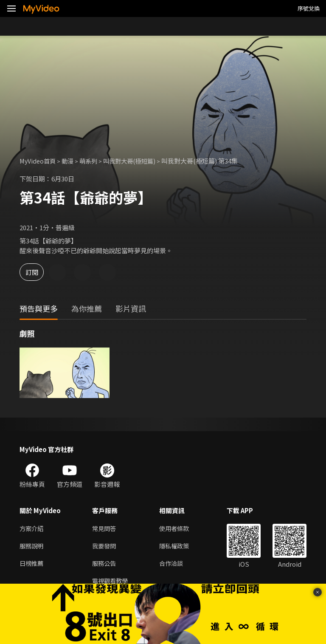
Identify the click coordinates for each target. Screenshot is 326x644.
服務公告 (105, 564)
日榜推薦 (32, 564)
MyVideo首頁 (39, 161)
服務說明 (32, 546)
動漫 (70, 161)
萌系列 (92, 161)
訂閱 (37, 272)
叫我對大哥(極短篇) (136, 161)
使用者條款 (178, 528)
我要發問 (105, 546)
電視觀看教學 (111, 582)
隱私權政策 (178, 546)
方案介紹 (32, 528)
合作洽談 (174, 564)
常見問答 (105, 528)
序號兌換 (309, 8)
